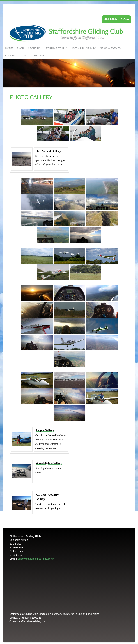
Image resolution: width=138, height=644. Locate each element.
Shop (20, 48)
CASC (24, 56)
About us (34, 48)
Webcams (38, 56)
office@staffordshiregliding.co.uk (36, 559)
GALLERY (11, 56)
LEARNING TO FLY (56, 48)
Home (9, 48)
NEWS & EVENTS (110, 48)
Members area (116, 19)
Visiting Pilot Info (83, 48)
